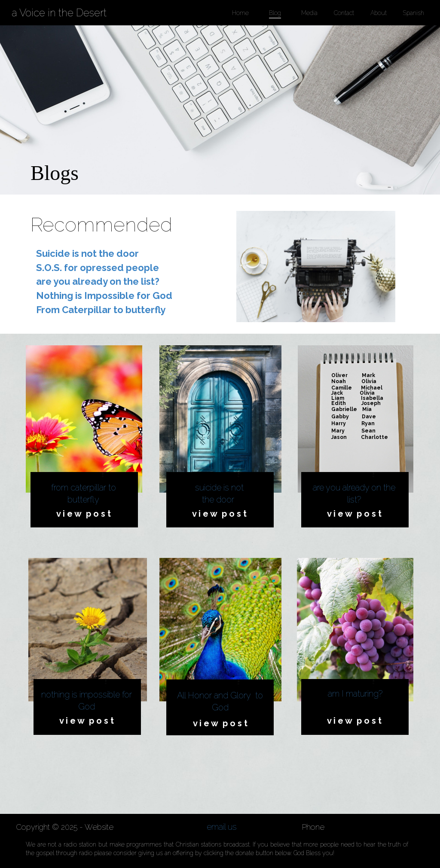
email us (222, 827)
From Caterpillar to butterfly (101, 310)
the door (219, 499)
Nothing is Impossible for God (104, 295)
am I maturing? (355, 694)
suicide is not (219, 487)
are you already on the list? (98, 281)
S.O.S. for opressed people (98, 268)
